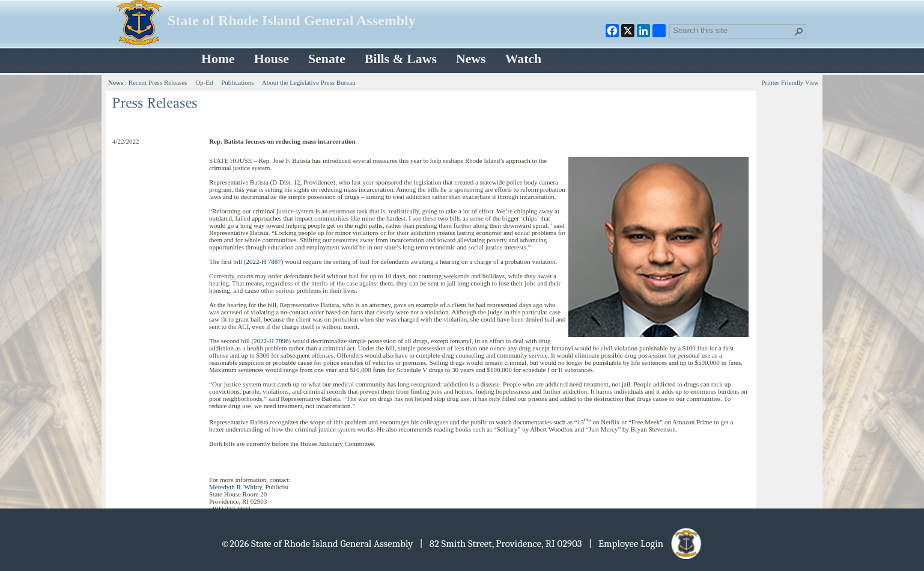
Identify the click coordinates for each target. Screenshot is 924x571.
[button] (799, 31)
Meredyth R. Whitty (236, 487)
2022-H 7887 (263, 261)
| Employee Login (646, 544)
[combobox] (733, 30)
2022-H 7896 (271, 341)
